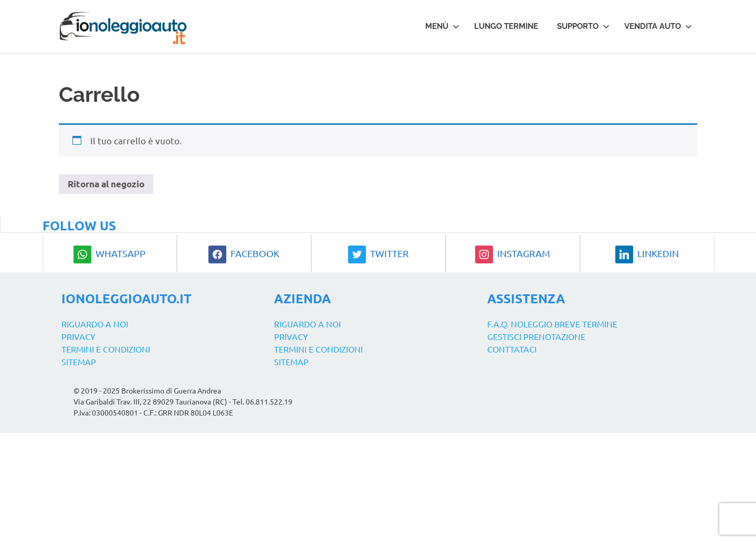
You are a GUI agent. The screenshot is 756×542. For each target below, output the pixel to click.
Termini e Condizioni (106, 349)
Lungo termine (506, 26)
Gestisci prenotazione (536, 336)
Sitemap (79, 362)
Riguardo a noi (95, 324)
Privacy (78, 336)
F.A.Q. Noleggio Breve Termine (552, 324)
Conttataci (512, 349)
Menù (442, 26)
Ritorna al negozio (106, 184)
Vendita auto (658, 26)
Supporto (583, 26)
